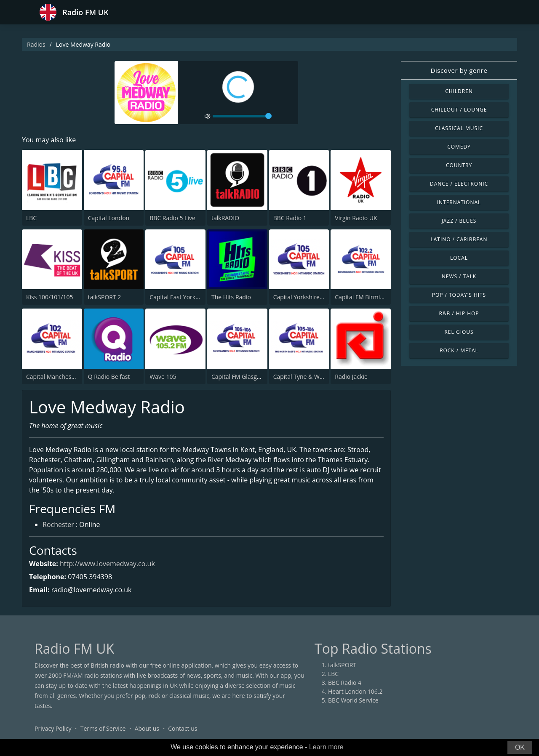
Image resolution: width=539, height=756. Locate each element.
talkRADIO (225, 218)
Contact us (183, 728)
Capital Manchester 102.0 (61, 377)
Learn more (326, 747)
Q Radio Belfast (109, 377)
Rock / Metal (459, 350)
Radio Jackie (351, 377)
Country (459, 165)
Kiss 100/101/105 (49, 297)
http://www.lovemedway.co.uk (107, 564)
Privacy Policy (53, 728)
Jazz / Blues (459, 221)
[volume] (242, 116)
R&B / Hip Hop (459, 313)
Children (459, 91)
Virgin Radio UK (356, 218)
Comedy (459, 147)
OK (520, 747)
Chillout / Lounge (459, 110)
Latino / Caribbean (459, 239)
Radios (36, 44)
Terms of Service (103, 728)
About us (147, 728)
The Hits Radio (231, 297)
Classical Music (459, 128)
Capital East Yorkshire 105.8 (188, 297)
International (459, 202)
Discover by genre (459, 70)
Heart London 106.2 (355, 691)
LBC (31, 218)
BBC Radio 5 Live (172, 218)
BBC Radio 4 (345, 683)
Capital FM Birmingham (367, 297)
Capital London (109, 218)
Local (459, 258)
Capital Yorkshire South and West (319, 297)
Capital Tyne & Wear (301, 377)
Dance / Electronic (459, 184)
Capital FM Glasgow (238, 377)
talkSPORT (342, 665)
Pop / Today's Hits (459, 295)
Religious (459, 332)
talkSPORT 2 (105, 297)
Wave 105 (163, 377)
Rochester (58, 524)
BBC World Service (353, 700)
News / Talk (459, 276)
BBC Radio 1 (290, 218)
